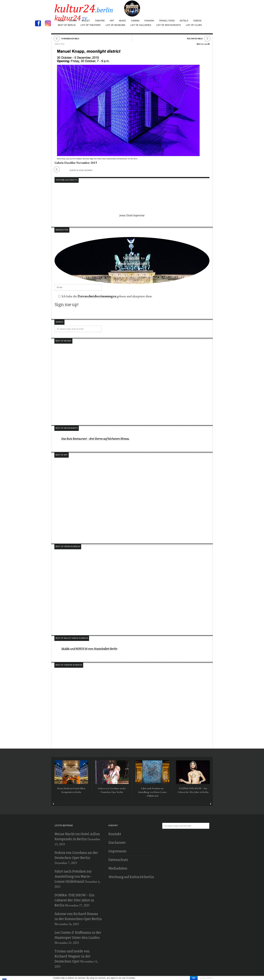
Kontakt (114, 834)
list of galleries (141, 25)
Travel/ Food (167, 21)
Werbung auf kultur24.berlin (129, 877)
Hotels (184, 21)
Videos (197, 21)
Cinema (135, 21)
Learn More (206, 978)
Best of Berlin (67, 25)
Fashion (149, 21)
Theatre (100, 21)
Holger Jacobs (206, 976)
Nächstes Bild (195, 39)
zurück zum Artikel (73, 170)
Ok (194, 978)
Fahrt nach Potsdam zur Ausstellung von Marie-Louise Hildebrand (152, 792)
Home (61, 21)
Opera (73, 21)
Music (123, 21)
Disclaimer (116, 843)
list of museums (116, 25)
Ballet (86, 21)
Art (112, 21)
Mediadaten (117, 868)
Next (211, 804)
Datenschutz (117, 860)
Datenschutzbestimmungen (95, 296)
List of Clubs (194, 25)
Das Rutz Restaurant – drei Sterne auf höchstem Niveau (95, 439)
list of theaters (91, 25)
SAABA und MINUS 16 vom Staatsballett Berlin (89, 649)
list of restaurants (169, 25)
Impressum (117, 851)
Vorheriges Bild (70, 39)
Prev (53, 804)
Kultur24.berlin (189, 976)
